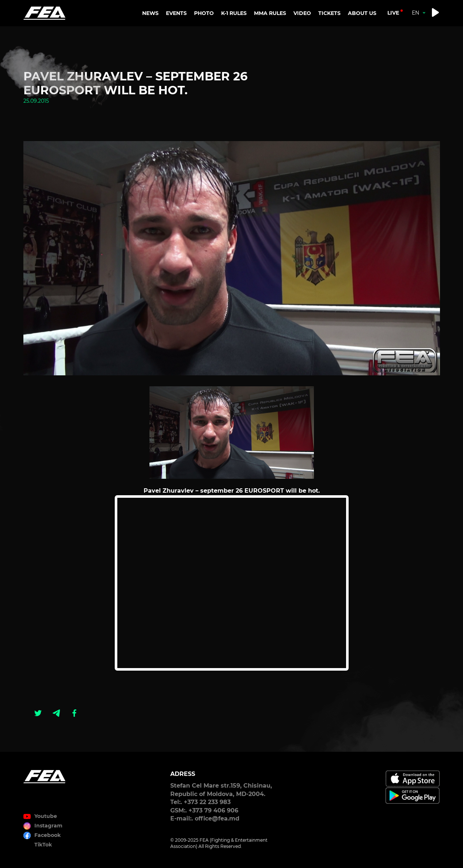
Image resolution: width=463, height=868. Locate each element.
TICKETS (329, 13)
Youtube (46, 816)
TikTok (43, 845)
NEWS (150, 13)
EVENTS (176, 13)
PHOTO (204, 13)
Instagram (48, 826)
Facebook (48, 835)
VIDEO (302, 13)
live (393, 13)
